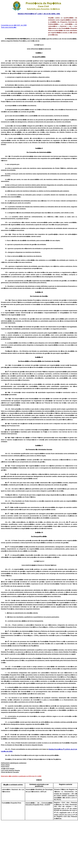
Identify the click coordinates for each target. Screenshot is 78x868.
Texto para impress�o (9, 27)
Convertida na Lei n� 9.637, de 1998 (14, 25)
